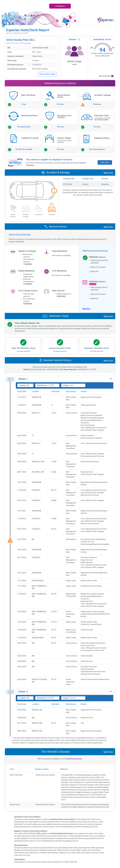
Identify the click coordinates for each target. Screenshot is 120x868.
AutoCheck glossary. (74, 759)
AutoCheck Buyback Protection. (62, 833)
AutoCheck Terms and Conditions (63, 819)
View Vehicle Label (47, 74)
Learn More (105, 162)
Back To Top (108, 173)
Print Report (60, 6)
